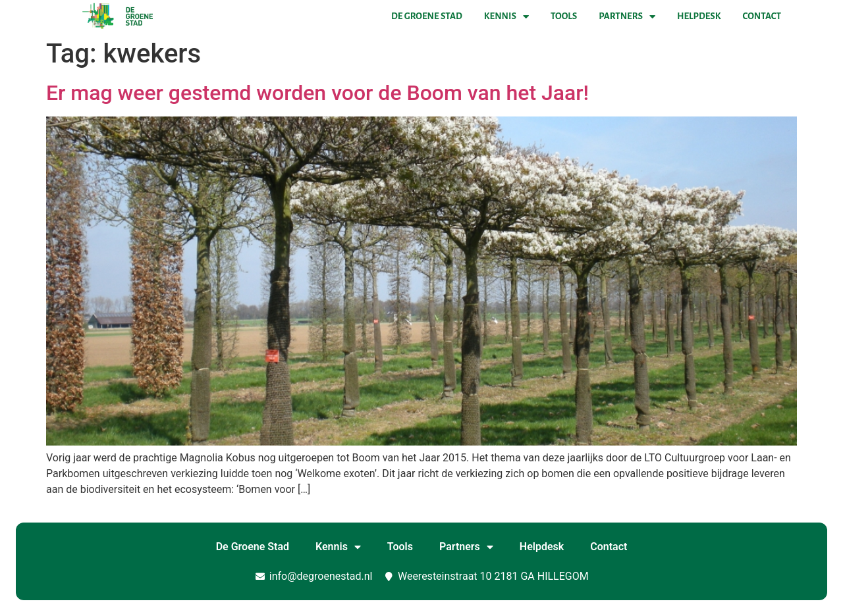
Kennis (506, 16)
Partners (627, 16)
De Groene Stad (427, 16)
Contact (762, 16)
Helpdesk (699, 16)
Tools (564, 16)
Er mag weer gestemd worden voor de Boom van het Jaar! (317, 93)
